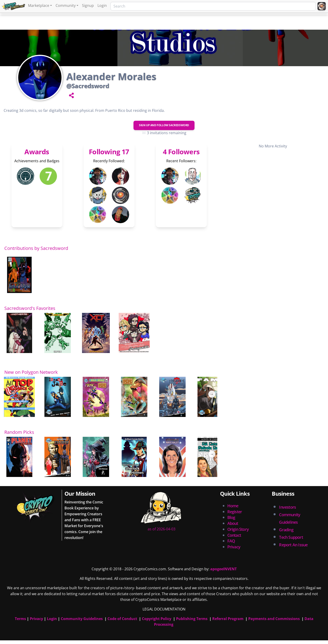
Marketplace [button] (39, 5)
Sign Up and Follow (164, 125)
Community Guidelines (82, 619)
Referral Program (228, 619)
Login (102, 5)
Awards (37, 152)
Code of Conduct (122, 619)
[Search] (213, 6)
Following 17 (109, 152)
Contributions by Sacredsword (36, 248)
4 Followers (181, 152)
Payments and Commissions (274, 619)
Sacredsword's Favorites (30, 308)
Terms (20, 619)
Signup (88, 5)
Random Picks (19, 432)
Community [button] (66, 5)
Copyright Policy (157, 619)
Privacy (234, 547)
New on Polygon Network (31, 372)
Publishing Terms (192, 619)
